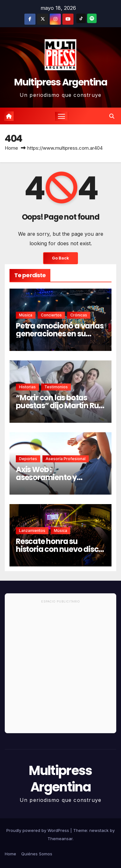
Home (11, 148)
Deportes (28, 459)
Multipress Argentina (61, 82)
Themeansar (60, 839)
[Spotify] (92, 18)
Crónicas (79, 315)
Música (26, 315)
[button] (112, 116)
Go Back (60, 258)
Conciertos (51, 315)
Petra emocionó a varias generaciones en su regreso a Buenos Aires (60, 334)
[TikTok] (81, 18)
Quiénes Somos (37, 854)
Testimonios (56, 387)
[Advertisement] (60, 669)
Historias (27, 387)
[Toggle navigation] (61, 116)
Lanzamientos (32, 531)
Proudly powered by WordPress (38, 830)
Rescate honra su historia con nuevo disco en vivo (59, 549)
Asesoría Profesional (66, 459)
